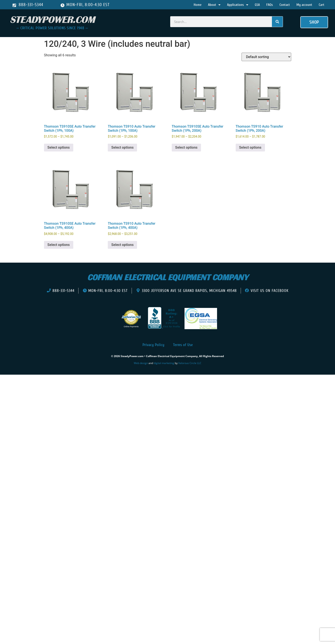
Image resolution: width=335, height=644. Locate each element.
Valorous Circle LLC (190, 363)
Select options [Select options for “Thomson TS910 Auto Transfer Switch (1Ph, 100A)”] (122, 147)
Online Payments (131, 327)
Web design (141, 363)
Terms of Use (183, 345)
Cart (322, 5)
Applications (238, 5)
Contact (285, 5)
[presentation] (28, 381)
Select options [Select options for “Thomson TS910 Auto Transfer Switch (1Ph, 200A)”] (250, 147)
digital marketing (164, 363)
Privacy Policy (153, 345)
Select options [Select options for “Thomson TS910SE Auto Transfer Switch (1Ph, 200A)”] (186, 147)
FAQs (270, 5)
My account (304, 5)
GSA (257, 5)
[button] (314, 22)
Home (198, 5)
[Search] (277, 22)
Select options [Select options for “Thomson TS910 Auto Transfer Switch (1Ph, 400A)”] (122, 245)
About (214, 5)
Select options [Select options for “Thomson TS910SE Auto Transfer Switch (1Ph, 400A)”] (59, 245)
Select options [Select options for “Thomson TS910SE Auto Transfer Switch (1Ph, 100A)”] (59, 147)
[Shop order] (266, 57)
